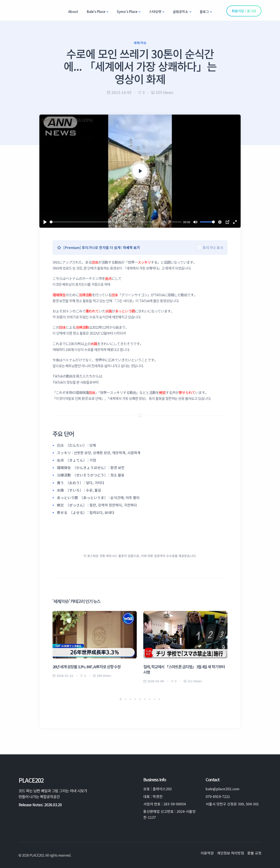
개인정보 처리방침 (231, 853)
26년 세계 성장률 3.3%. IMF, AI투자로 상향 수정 (87, 667)
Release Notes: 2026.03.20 (40, 805)
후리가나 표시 (213, 247)
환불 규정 (254, 853)
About (73, 11)
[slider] (116, 222)
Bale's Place (96, 11)
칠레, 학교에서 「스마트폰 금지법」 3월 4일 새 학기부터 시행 (184, 669)
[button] (121, 699)
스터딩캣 (155, 11)
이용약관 (207, 853)
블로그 (204, 11)
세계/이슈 (140, 43)
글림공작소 (180, 11)
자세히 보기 (131, 247)
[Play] (45, 222)
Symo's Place (127, 11)
